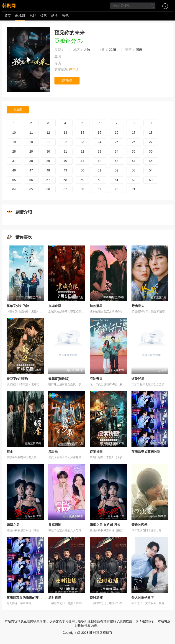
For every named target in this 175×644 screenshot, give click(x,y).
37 (14, 161)
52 (117, 170)
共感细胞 (55, 525)
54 (151, 170)
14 (82, 133)
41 (82, 161)
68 (82, 189)
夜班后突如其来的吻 (146, 452)
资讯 (65, 16)
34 (117, 151)
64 (14, 189)
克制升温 (96, 379)
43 (117, 161)
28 (14, 151)
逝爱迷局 (138, 379)
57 (48, 180)
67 (65, 189)
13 (65, 133)
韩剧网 (9, 6)
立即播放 (67, 80)
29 (31, 151)
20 (31, 142)
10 (14, 133)
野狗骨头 (138, 306)
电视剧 (20, 16)
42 (100, 161)
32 (82, 151)
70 (117, 189)
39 (48, 161)
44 (134, 161)
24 (100, 142)
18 (151, 133)
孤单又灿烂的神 (18, 306)
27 (151, 142)
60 (100, 180)
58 (65, 180)
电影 (33, 16)
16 (117, 133)
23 (82, 142)
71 (134, 189)
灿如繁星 (96, 306)
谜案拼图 (96, 452)
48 (48, 170)
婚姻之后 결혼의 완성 (105, 525)
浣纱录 (53, 452)
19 (14, 142)
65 (31, 189)
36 (151, 151)
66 (48, 189)
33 (100, 151)
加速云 (18, 110)
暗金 (10, 452)
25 (117, 142)
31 (65, 151)
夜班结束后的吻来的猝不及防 (27, 598)
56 (31, 180)
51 (100, 170)
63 (151, 180)
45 (151, 161)
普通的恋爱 (139, 525)
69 (100, 189)
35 (134, 151)
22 (65, 142)
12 (48, 133)
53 (134, 170)
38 (31, 161)
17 (134, 133)
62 (134, 180)
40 (65, 161)
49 (65, 170)
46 (14, 170)
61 (117, 180)
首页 (8, 16)
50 (82, 170)
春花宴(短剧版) (17, 379)
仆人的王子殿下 (143, 598)
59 (82, 180)
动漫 (54, 16)
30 (48, 151)
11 (31, 133)
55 (14, 180)
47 (31, 170)
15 (100, 133)
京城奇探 (55, 306)
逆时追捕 (55, 598)
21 (48, 142)
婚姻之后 (13, 525)
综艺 (44, 16)
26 (134, 142)
